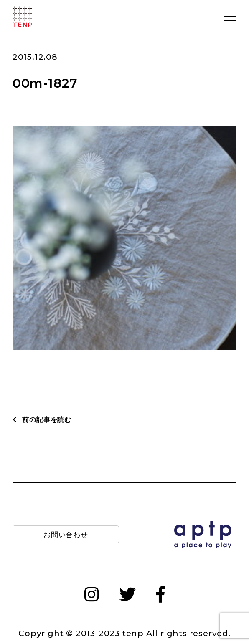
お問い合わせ (66, 534)
